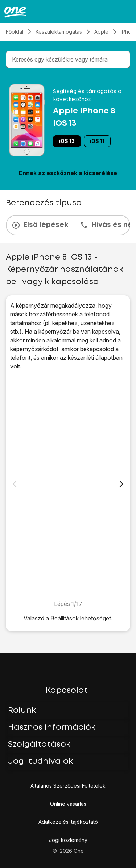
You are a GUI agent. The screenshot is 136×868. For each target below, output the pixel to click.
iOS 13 (67, 141)
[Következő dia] (121, 484)
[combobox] (69, 59)
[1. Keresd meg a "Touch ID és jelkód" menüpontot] (68, 485)
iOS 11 (97, 141)
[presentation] (68, 225)
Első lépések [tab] (40, 225)
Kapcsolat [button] (67, 691)
